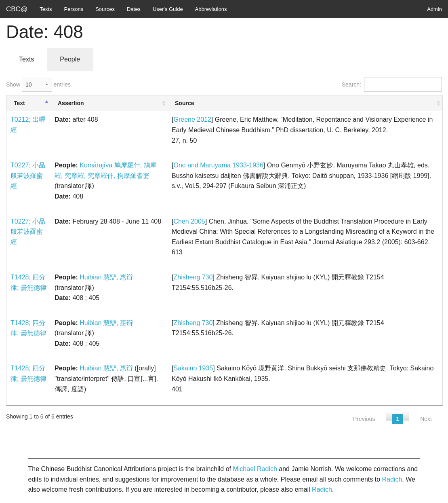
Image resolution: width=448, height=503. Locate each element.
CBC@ (17, 9)
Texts (46, 9)
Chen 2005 (189, 221)
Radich (392, 479)
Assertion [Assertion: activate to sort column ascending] (71, 103)
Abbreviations (211, 9)
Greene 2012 (192, 119)
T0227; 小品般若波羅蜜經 (28, 175)
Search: (392, 84)
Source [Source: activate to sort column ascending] (184, 103)
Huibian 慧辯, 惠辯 (106, 277)
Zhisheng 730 (193, 277)
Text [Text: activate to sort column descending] (19, 103)
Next (426, 419)
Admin (434, 9)
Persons (74, 9)
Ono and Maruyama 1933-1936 (218, 165)
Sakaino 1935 (193, 368)
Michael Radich (255, 469)
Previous (364, 419)
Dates (134, 9)
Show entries (38, 84)
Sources (105, 9)
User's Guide (168, 9)
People (70, 59)
